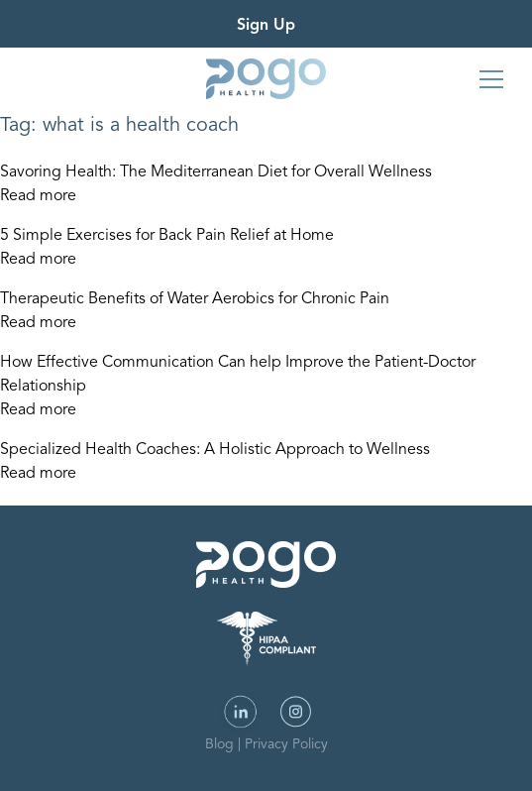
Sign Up (266, 26)
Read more (38, 196)
